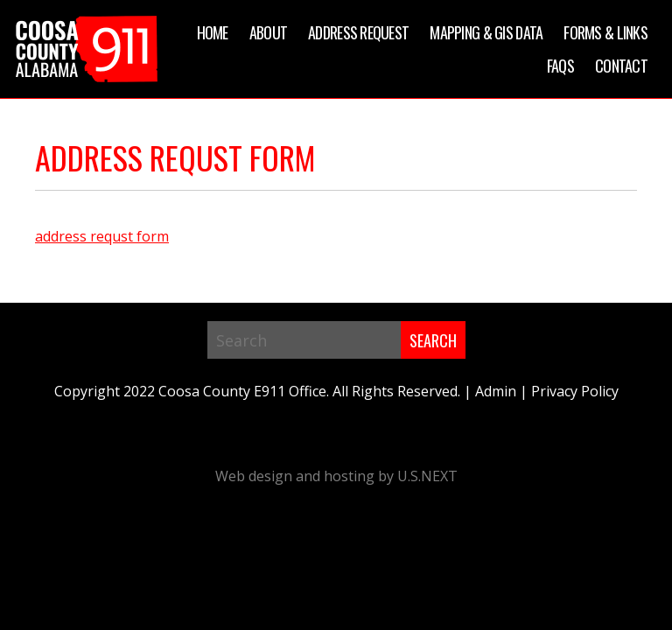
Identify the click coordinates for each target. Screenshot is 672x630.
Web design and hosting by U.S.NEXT (336, 476)
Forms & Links (605, 32)
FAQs (560, 66)
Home (213, 32)
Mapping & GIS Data (486, 32)
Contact (621, 66)
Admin (496, 391)
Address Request (358, 32)
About (268, 32)
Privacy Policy (575, 391)
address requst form (102, 236)
